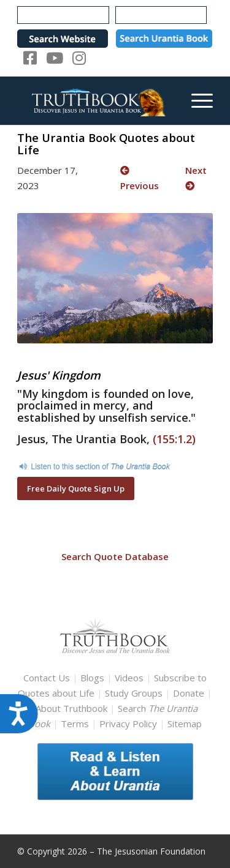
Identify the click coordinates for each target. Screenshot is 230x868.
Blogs (92, 678)
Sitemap (185, 724)
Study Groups (135, 693)
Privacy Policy (128, 724)
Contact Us (47, 678)
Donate (189, 693)
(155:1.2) (174, 439)
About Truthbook (71, 708)
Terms (75, 724)
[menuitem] (196, 100)
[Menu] (196, 100)
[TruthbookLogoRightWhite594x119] (95, 100)
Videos (129, 678)
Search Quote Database (115, 556)
